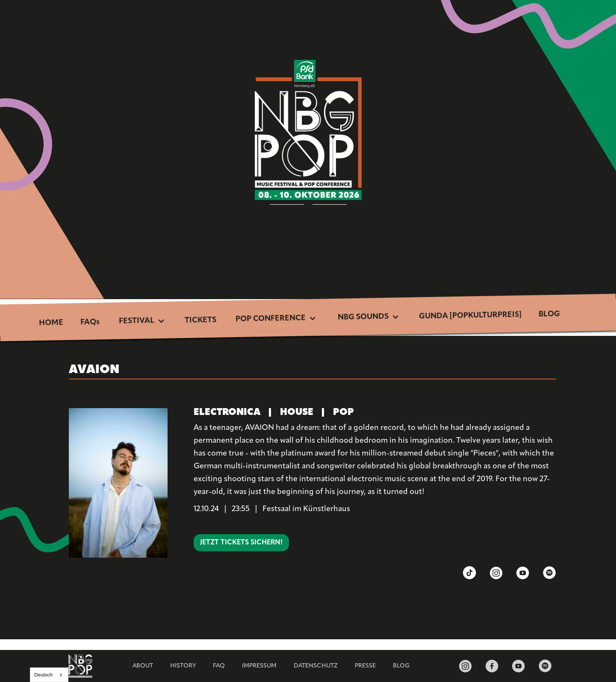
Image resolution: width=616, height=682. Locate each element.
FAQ (219, 666)
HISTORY (183, 666)
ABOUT (143, 666)
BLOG (549, 315)
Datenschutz (316, 666)
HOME (51, 323)
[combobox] (49, 675)
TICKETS (200, 320)
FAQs (90, 323)
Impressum (259, 666)
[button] (142, 322)
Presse (365, 666)
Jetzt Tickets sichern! (241, 543)
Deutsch (43, 675)
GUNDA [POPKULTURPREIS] (470, 316)
